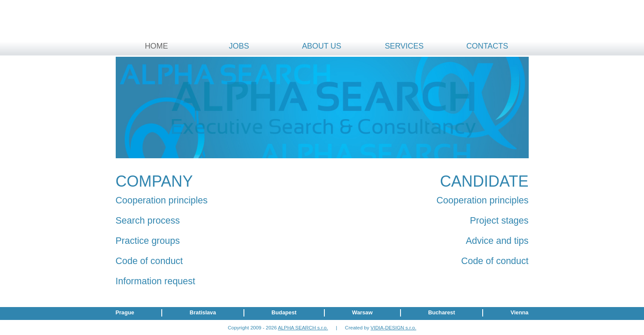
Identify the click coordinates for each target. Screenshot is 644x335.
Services (404, 46)
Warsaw (362, 312)
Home (157, 46)
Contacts (487, 46)
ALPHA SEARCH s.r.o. (303, 328)
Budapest (284, 312)
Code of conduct (149, 261)
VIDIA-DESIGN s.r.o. (393, 328)
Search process (148, 221)
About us (322, 46)
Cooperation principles (162, 200)
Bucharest (442, 312)
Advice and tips (497, 241)
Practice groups (148, 241)
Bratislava (203, 312)
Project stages (499, 221)
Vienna (520, 312)
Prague (125, 312)
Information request (156, 281)
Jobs (239, 46)
